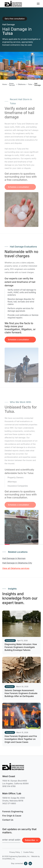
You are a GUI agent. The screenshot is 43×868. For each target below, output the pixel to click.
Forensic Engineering (13, 811)
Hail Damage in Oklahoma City (17, 563)
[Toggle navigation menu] (38, 4)
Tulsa (30, 84)
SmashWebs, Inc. (9, 859)
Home (5, 84)
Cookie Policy (28, 852)
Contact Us (8, 820)
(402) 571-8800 (9, 803)
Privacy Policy (15, 852)
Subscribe (31, 840)
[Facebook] (26, 863)
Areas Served (12, 84)
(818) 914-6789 (9, 786)
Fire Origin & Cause (12, 816)
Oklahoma (22, 84)
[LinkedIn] (30, 863)
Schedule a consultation (18, 343)
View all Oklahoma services (16, 568)
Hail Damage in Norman (14, 558)
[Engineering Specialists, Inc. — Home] (13, 4)
